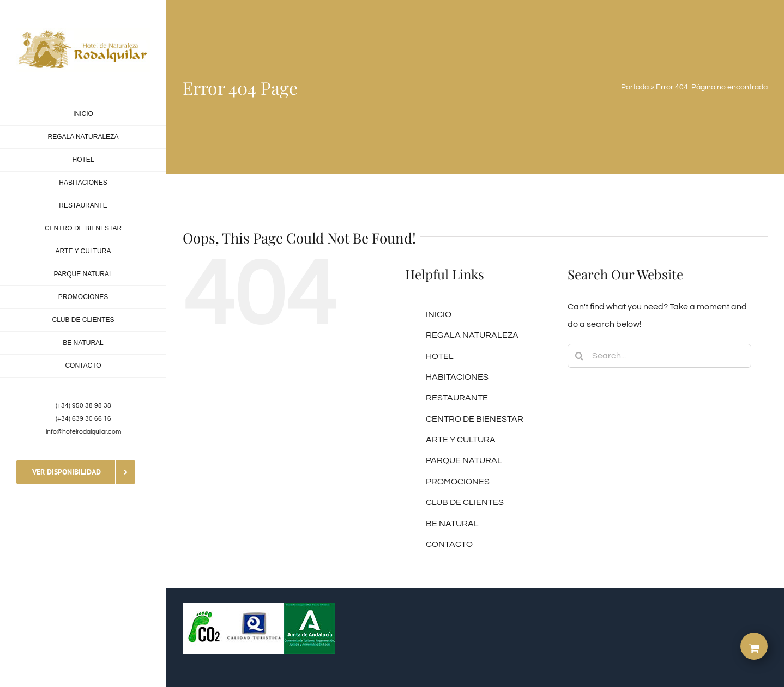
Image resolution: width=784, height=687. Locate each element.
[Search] (580, 356)
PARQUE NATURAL (464, 460)
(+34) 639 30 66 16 (83, 419)
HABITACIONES (457, 377)
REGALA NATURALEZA (472, 335)
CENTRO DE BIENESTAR (475, 419)
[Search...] (660, 356)
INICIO (439, 314)
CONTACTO (449, 544)
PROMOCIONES (458, 482)
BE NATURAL (452, 524)
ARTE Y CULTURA (461, 440)
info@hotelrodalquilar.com (83, 432)
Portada (635, 87)
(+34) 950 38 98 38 (83, 406)
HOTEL (440, 356)
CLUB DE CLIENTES (465, 502)
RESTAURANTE (457, 398)
